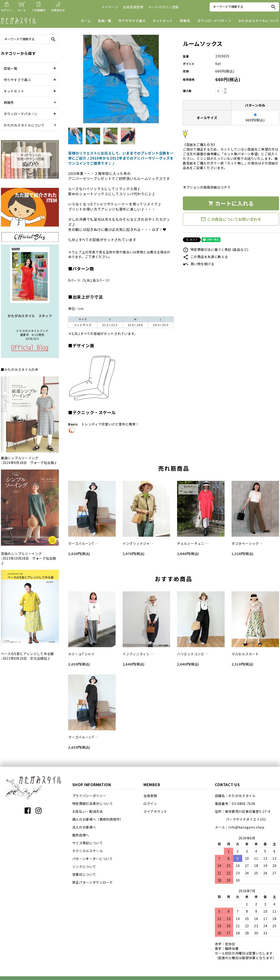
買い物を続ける (199, 264)
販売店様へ (81, 835)
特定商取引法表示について (93, 804)
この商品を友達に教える (205, 257)
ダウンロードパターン (214, 21)
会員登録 (150, 796)
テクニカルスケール (88, 851)
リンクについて (84, 867)
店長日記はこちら (30, 348)
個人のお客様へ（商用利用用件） (98, 819)
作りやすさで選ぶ (132, 21)
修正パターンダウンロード (93, 882)
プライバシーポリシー (89, 796)
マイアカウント (155, 811)
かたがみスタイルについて (259, 21)
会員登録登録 (133, 7)
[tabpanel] (121, 80)
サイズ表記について (88, 843)
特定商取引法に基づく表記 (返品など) (216, 249)
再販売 (185, 21)
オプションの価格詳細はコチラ (207, 187)
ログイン (150, 804)
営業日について (84, 874)
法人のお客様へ (84, 827)
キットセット (163, 21)
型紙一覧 (105, 21)
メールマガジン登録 (163, 7)
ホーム (86, 21)
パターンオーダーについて (93, 859)
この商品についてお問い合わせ (231, 219)
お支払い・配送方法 (88, 811)
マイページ (110, 7)
